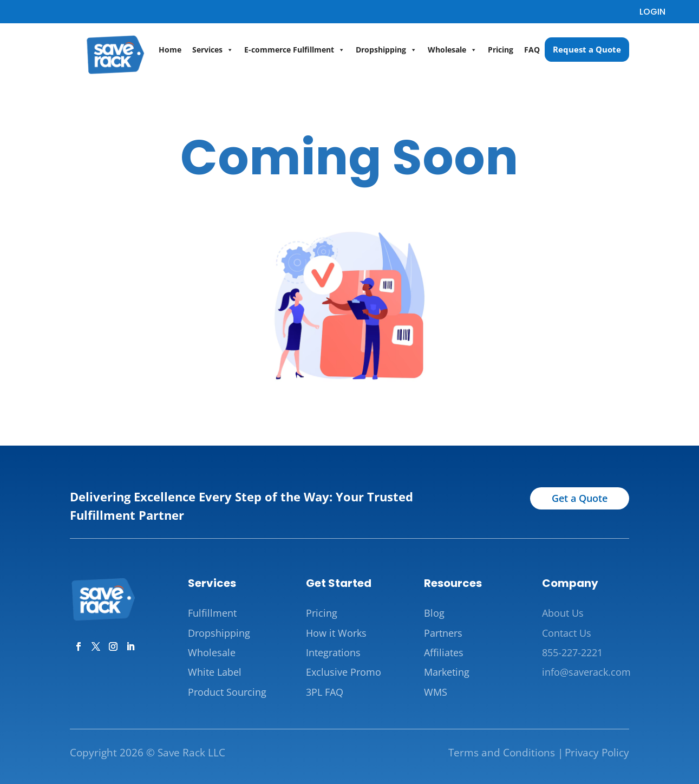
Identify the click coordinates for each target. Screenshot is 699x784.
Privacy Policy (597, 753)
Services (213, 50)
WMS (436, 692)
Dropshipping (386, 50)
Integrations (333, 652)
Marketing (447, 672)
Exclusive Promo (344, 672)
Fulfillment (212, 613)
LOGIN (652, 12)
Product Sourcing (227, 692)
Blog (434, 613)
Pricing (501, 50)
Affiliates (444, 652)
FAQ (532, 50)
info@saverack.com (586, 672)
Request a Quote (587, 49)
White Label (215, 672)
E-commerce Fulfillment (295, 50)
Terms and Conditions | (506, 753)
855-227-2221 (572, 652)
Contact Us (567, 633)
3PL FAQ (325, 692)
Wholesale (452, 50)
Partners (443, 633)
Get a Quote (580, 498)
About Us (563, 613)
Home (170, 50)
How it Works (336, 633)
